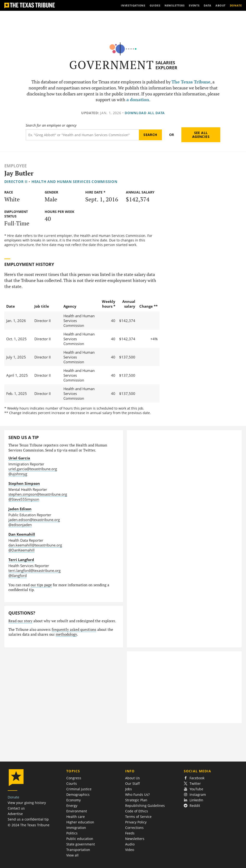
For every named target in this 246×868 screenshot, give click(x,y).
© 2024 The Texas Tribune (29, 825)
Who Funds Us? (137, 795)
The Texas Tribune (191, 82)
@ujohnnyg (18, 474)
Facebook (194, 778)
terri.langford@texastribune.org (34, 570)
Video (130, 850)
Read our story (20, 621)
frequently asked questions (74, 630)
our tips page (41, 585)
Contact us (16, 808)
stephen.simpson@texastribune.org (38, 494)
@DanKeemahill (22, 550)
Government (112, 65)
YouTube (194, 789)
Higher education (80, 822)
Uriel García (19, 458)
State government (81, 844)
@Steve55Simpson (24, 499)
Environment (77, 811)
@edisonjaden (20, 525)
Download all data (145, 113)
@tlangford (18, 575)
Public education (80, 839)
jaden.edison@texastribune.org (34, 520)
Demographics (78, 795)
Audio (130, 844)
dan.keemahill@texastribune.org (35, 545)
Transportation (78, 850)
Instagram (195, 795)
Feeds (130, 833)
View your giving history (27, 803)
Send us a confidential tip (28, 819)
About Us (132, 778)
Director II (16, 182)
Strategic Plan (136, 800)
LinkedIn (194, 800)
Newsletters (135, 839)
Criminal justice (79, 789)
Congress (74, 778)
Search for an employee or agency (51, 125)
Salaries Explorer (166, 65)
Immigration (76, 828)
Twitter (192, 783)
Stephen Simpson (24, 483)
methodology (66, 634)
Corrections (134, 828)
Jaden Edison (20, 509)
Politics (72, 833)
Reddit (192, 806)
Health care (76, 817)
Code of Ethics (137, 811)
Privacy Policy (136, 822)
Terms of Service (138, 817)
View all (72, 855)
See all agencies (201, 135)
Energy (72, 806)
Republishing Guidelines (145, 806)
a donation (138, 100)
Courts (72, 783)
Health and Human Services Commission (74, 182)
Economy (74, 800)
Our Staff (132, 783)
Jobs (129, 789)
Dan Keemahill (22, 534)
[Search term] (82, 135)
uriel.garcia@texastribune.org (33, 469)
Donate (13, 797)
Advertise (15, 814)
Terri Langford (21, 560)
